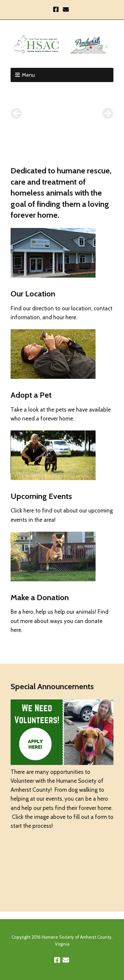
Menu (28, 75)
